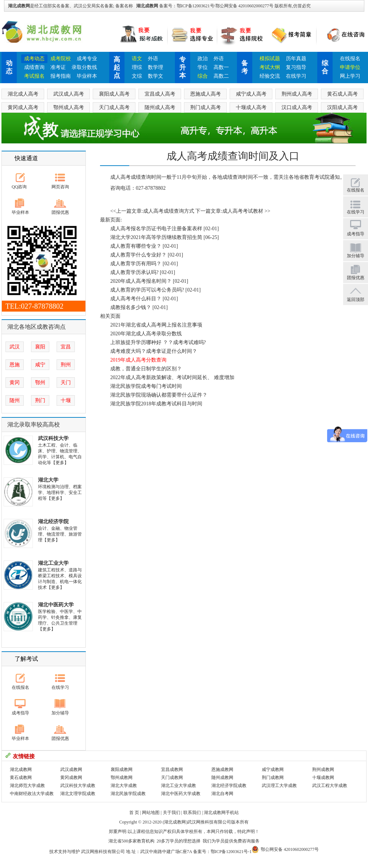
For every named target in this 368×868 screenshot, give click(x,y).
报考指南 (61, 76)
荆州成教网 (323, 769)
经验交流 (270, 76)
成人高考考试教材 (243, 211)
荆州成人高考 (297, 94)
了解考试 (26, 659)
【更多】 (60, 463)
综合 (203, 76)
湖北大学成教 (124, 786)
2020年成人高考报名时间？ (141, 281)
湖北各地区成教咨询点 (37, 327)
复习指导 (296, 67)
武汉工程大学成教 (330, 786)
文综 (137, 76)
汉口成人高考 (297, 107)
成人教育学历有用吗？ (136, 264)
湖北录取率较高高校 (34, 425)
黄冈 (15, 383)
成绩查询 (34, 67)
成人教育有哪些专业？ (136, 246)
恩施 (15, 365)
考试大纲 (270, 67)
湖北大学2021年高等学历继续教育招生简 (156, 237)
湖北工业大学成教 (179, 786)
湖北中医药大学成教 (181, 794)
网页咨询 (60, 187)
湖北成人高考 (23, 94)
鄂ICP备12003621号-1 (231, 852)
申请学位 (350, 67)
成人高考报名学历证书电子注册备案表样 (156, 229)
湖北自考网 (222, 794)
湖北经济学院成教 (229, 786)
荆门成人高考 (206, 107)
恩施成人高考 (206, 94)
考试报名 (34, 76)
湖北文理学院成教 (78, 794)
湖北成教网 (147, 6)
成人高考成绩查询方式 (169, 211)
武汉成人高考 (69, 94)
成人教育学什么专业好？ (138, 255)
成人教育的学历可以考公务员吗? (147, 290)
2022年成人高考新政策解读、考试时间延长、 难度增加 (172, 377)
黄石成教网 (21, 778)
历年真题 (296, 59)
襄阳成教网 (122, 769)
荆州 (66, 365)
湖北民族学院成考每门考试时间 (146, 386)
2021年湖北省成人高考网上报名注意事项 (156, 325)
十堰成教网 (323, 778)
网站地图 (151, 813)
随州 (15, 400)
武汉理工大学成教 (279, 786)
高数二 (221, 76)
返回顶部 (356, 300)
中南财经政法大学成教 (32, 794)
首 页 (134, 813)
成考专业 (87, 59)
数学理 (156, 67)
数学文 (156, 76)
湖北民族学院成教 (128, 794)
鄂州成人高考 (69, 107)
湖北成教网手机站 (221, 813)
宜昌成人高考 (160, 94)
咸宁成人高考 (251, 94)
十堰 (66, 400)
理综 (137, 67)
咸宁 (40, 365)
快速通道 (26, 158)
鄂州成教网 (122, 778)
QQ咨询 (19, 187)
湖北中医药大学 (56, 605)
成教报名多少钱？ (131, 307)
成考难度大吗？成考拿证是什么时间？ (154, 351)
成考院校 (61, 59)
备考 (245, 67)
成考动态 (34, 59)
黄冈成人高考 (23, 107)
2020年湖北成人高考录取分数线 (146, 334)
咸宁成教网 (273, 769)
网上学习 (350, 76)
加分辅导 (60, 713)
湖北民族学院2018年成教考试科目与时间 (156, 404)
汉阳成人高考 (342, 107)
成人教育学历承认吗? (134, 272)
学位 (203, 67)
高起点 (117, 67)
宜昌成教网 (172, 769)
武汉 (15, 347)
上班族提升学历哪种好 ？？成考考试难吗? (158, 342)
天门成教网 (172, 778)
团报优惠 (60, 212)
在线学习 (296, 76)
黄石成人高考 (342, 94)
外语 (153, 59)
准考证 (58, 67)
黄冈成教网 (71, 778)
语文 (137, 59)
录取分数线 (84, 67)
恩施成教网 (222, 769)
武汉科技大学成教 (78, 786)
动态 (9, 67)
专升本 (183, 67)
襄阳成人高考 (114, 94)
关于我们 (172, 813)
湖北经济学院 (53, 522)
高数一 (221, 67)
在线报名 (350, 59)
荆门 (40, 400)
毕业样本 (87, 76)
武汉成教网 (71, 769)
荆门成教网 (273, 778)
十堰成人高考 (251, 107)
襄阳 (40, 347)
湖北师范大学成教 (27, 786)
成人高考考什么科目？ (136, 299)
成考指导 (20, 713)
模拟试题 (270, 59)
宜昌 (66, 347)
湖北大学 (48, 480)
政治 (203, 59)
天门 (66, 383)
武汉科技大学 (53, 438)
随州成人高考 (160, 107)
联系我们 (192, 813)
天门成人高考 (114, 107)
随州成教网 (222, 778)
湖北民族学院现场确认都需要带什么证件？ (159, 395)
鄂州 (40, 383)
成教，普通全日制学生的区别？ (146, 369)
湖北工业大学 (53, 563)
